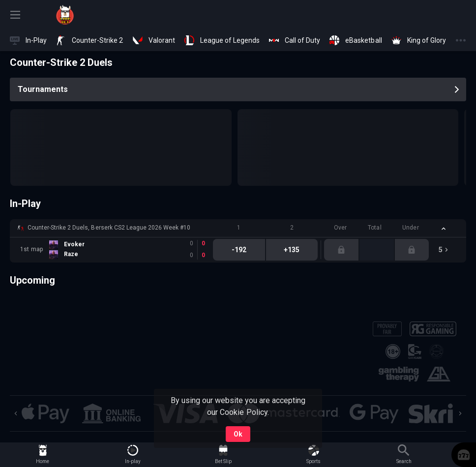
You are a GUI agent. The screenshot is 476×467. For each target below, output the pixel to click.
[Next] (460, 413)
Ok (238, 434)
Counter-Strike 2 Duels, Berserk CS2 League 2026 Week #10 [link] (109, 228)
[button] (238, 228)
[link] (65, 15)
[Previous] (16, 413)
